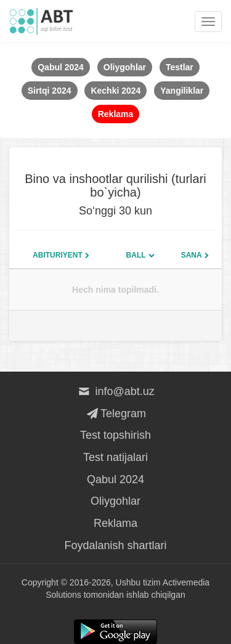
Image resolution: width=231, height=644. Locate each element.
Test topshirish (115, 435)
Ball (136, 255)
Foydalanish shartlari (115, 545)
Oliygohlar (115, 501)
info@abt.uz (115, 391)
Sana (192, 255)
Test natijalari (115, 457)
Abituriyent (58, 255)
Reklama (115, 523)
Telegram (115, 414)
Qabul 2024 (115, 479)
